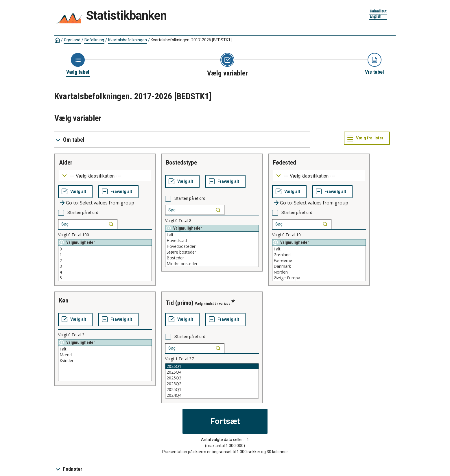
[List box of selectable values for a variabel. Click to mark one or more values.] (105, 263)
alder (66, 163)
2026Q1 (212, 366)
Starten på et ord (83, 213)
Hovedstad (212, 241)
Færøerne (319, 261)
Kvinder (105, 361)
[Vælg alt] (75, 192)
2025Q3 (212, 378)
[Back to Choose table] (78, 64)
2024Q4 (212, 395)
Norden (319, 272)
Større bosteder (212, 252)
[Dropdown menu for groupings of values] (105, 176)
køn (64, 300)
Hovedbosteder (212, 246)
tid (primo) (180, 303)
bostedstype (181, 163)
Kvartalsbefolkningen (128, 40)
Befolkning (94, 40)
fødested (285, 163)
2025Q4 (212, 372)
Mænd (105, 355)
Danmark (319, 266)
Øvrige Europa (319, 278)
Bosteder (212, 258)
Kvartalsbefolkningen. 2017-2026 (191, 40)
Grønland (72, 40)
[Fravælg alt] (118, 192)
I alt (212, 235)
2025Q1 (212, 390)
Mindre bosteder (212, 264)
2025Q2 (212, 384)
